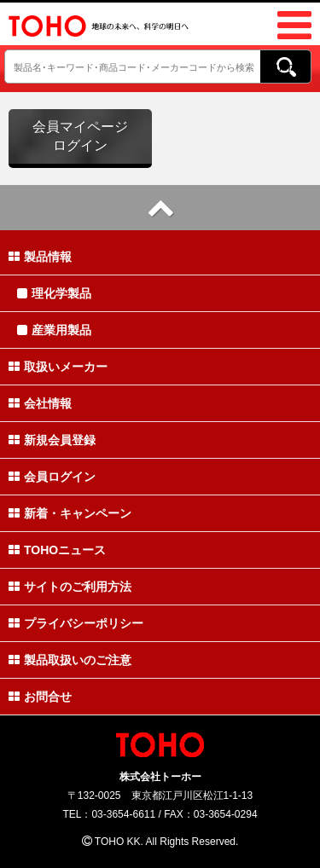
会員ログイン (52, 477)
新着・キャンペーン (70, 513)
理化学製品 (54, 293)
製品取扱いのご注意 (70, 660)
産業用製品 (54, 330)
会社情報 (40, 403)
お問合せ (40, 697)
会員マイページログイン (80, 136)
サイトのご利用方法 (70, 587)
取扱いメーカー (58, 367)
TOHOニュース (57, 550)
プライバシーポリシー (76, 623)
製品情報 (40, 257)
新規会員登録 (52, 440)
